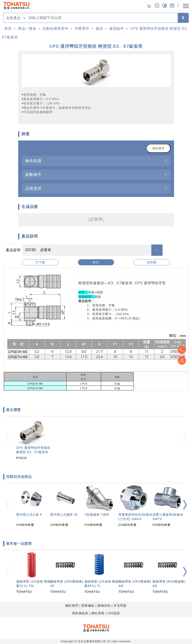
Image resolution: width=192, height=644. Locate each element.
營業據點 (88, 606)
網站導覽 (98, 613)
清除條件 (158, 148)
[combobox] (102, 18)
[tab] (96, 161)
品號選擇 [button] (33, 188)
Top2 (181, 350)
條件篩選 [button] (33, 161)
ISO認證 (114, 613)
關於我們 (72, 606)
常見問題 (120, 606)
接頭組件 (117, 29)
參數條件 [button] (33, 174)
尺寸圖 (40, 262)
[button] (185, 505)
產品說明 (13, 250)
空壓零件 (82, 29)
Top (181, 361)
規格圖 (152, 262)
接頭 (99, 29)
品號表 (46, 250)
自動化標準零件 (56, 29)
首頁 (8, 29)
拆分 (96, 262)
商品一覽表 (27, 29)
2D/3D (31, 250)
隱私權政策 (80, 613)
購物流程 (104, 606)
